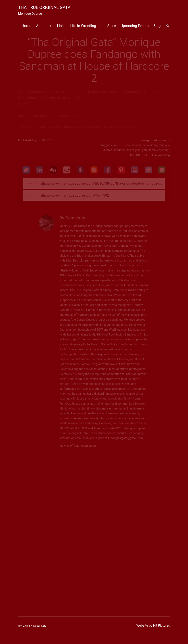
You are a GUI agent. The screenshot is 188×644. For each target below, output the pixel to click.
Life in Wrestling (83, 26)
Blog (157, 26)
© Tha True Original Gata (32, 626)
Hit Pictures (161, 625)
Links (61, 26)
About (41, 26)
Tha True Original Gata (44, 7)
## (168, 26)
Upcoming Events (135, 26)
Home (26, 26)
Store (112, 26)
